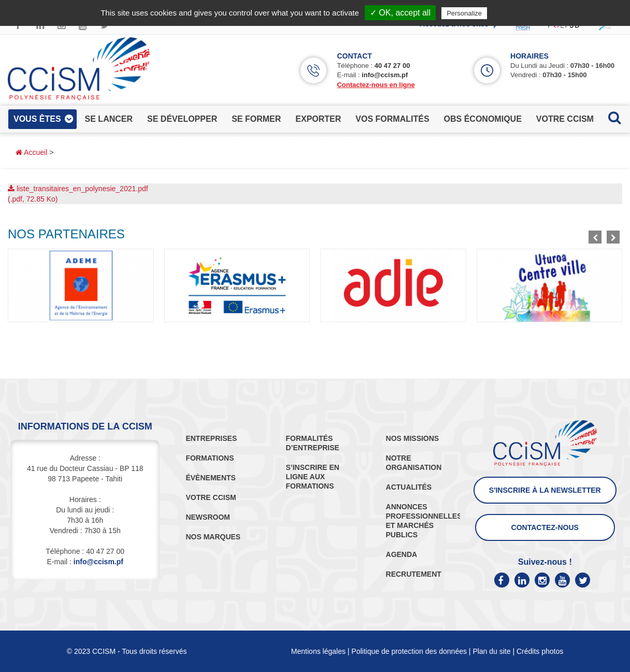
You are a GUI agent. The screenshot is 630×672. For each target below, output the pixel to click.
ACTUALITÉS (409, 487)
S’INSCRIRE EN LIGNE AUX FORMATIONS (312, 477)
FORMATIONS (210, 458)
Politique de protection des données (409, 651)
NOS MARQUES (213, 537)
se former (256, 119)
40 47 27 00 (392, 66)
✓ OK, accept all (400, 13)
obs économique (483, 119)
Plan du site (491, 651)
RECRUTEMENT (414, 574)
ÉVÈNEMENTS (210, 478)
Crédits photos (540, 651)
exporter (318, 119)
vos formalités (392, 119)
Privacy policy (514, 13)
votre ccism (565, 119)
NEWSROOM (208, 517)
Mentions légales (318, 651)
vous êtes (37, 119)
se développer (182, 119)
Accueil (31, 152)
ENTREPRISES (211, 438)
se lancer (109, 119)
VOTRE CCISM (211, 497)
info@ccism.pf (385, 75)
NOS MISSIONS (413, 438)
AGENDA (402, 554)
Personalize (464, 13)
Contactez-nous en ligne (376, 85)
